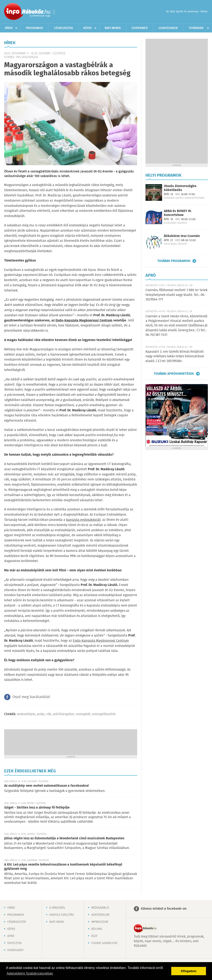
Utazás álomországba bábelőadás (180, 188)
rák (49, 714)
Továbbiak (196, 28)
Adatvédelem (100, 915)
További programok (174, 261)
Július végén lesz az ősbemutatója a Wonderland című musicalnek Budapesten (64, 838)
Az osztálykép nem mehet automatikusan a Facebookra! (47, 786)
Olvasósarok (168, 28)
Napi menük (113, 28)
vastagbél (83, 714)
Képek (88, 28)
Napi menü (57, 922)
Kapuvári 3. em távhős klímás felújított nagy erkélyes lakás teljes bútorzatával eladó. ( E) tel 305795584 (175, 356)
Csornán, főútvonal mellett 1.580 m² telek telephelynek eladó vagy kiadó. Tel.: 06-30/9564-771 (176, 295)
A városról (57, 908)
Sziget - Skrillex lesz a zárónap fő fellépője (37, 808)
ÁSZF (94, 936)
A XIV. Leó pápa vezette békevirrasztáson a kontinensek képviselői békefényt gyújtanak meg (63, 867)
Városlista (54, 12)
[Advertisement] (71, 742)
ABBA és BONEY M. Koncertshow (178, 213)
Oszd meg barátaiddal (31, 697)
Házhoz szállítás (62, 915)
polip (41, 714)
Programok (34, 28)
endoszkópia (26, 714)
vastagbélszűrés (104, 714)
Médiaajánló (100, 908)
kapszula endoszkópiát (83, 520)
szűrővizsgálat (63, 714)
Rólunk (97, 929)
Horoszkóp (15, 950)
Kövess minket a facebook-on (164, 909)
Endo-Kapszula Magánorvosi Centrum (101, 641)
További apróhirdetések (174, 374)
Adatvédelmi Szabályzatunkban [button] (30, 973)
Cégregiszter (63, 28)
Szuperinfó (140, 28)
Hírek (9, 28)
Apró (11, 936)
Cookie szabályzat (104, 943)
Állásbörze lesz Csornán (182, 236)
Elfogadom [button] (189, 971)
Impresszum (100, 922)
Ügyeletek (14, 943)
